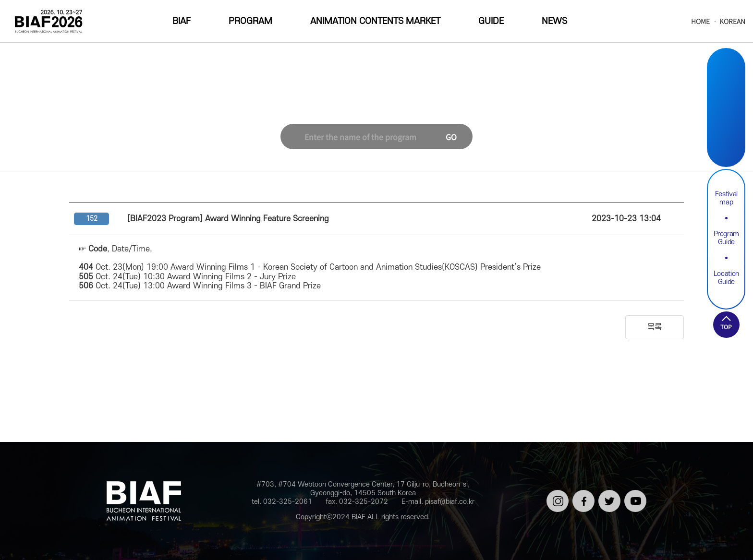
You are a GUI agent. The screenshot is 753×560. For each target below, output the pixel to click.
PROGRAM (250, 21)
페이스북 (582, 498)
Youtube (726, 142)
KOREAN (732, 21)
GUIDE (491, 21)
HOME (700, 21)
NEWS (554, 21)
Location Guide (726, 278)
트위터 (608, 494)
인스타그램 (556, 498)
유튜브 (634, 494)
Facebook (726, 97)
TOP (726, 327)
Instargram (726, 74)
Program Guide (727, 238)
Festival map (726, 198)
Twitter (726, 119)
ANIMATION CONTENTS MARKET (375, 21)
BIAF (182, 21)
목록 (655, 327)
